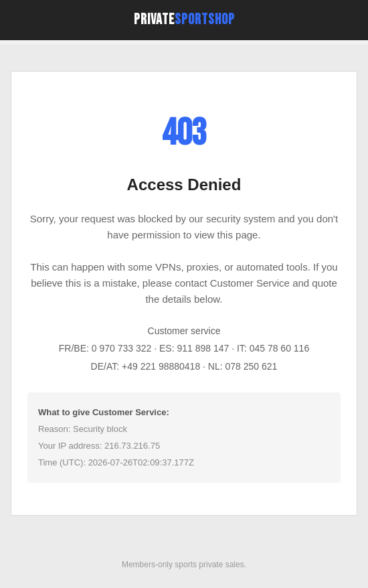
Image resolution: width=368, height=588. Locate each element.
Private (184, 20)
